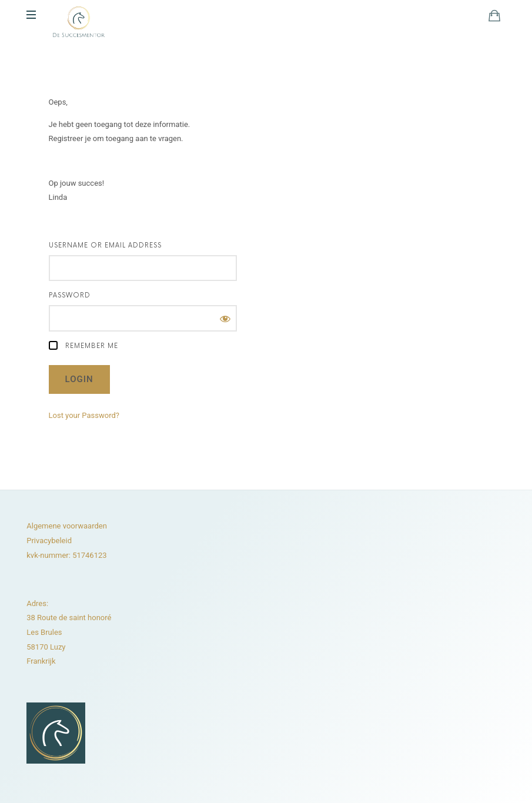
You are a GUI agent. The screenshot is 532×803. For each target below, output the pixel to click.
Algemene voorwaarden (67, 526)
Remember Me (83, 345)
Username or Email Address (105, 245)
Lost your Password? (84, 415)
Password (70, 295)
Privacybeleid (49, 541)
